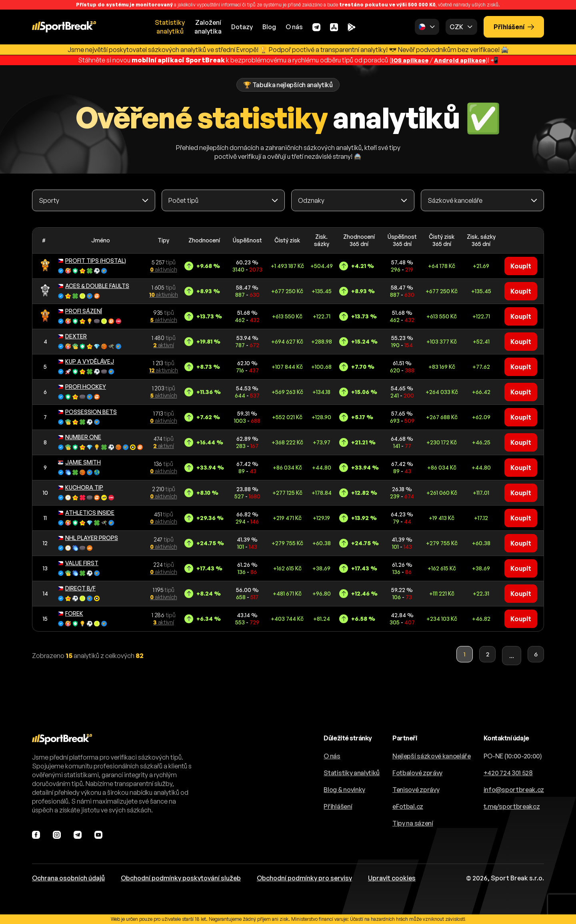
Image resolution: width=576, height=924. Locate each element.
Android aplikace (462, 60)
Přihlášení (514, 27)
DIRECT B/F (77, 588)
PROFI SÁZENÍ (80, 311)
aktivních (163, 269)
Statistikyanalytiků (170, 27)
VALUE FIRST (78, 563)
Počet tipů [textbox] (183, 200)
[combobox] (94, 200)
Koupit (521, 266)
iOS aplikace (407, 60)
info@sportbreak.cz (514, 790)
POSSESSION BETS (87, 411)
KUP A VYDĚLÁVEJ (86, 361)
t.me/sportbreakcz (512, 806)
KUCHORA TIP (81, 487)
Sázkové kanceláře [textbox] (455, 200)
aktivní (164, 345)
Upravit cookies (392, 878)
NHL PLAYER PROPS (88, 537)
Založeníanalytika (208, 27)
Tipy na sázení (413, 823)
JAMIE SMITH (79, 462)
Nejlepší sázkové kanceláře (432, 756)
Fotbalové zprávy (417, 773)
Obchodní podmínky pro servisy (304, 878)
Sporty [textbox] (49, 200)
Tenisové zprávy (416, 790)
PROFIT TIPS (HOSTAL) (92, 260)
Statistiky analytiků (352, 773)
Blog (269, 27)
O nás (294, 27)
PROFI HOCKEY (82, 386)
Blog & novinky (344, 790)
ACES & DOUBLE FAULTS (94, 285)
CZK (456, 27)
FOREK (71, 613)
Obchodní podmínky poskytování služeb (181, 878)
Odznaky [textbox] (311, 200)
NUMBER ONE (80, 437)
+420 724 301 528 (508, 773)
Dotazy (242, 27)
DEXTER (72, 336)
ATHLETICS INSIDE (86, 512)
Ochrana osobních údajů (68, 878)
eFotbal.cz (408, 806)
